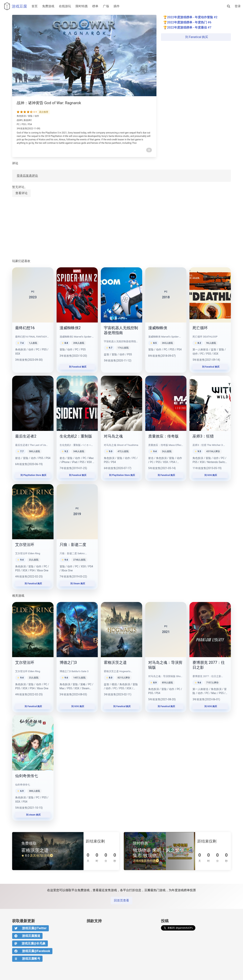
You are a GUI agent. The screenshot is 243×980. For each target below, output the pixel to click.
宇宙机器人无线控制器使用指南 (121, 330)
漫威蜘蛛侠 (158, 328)
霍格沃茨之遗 (115, 662)
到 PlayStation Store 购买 (33, 475)
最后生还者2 (26, 436)
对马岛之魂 (113, 436)
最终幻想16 (25, 328)
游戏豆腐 (15, 6)
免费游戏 (48, 6)
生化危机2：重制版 (76, 436)
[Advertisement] (121, 228)
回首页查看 (121, 900)
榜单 (95, 6)
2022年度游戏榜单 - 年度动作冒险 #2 (192, 17)
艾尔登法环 (25, 545)
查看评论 (21, 193)
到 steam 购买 (33, 815)
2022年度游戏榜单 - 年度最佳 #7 (189, 27)
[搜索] (229, 6)
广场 (106, 6)
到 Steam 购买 (77, 584)
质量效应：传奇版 (163, 436)
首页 (35, 6)
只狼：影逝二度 (73, 545)
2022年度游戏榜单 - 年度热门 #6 (189, 22)
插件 (117, 6)
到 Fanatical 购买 (196, 37)
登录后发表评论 (27, 176)
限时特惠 (82, 6)
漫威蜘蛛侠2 (70, 328)
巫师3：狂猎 (203, 436)
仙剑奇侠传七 (27, 776)
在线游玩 (65, 6)
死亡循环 (200, 328)
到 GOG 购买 (210, 475)
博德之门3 (68, 662)
